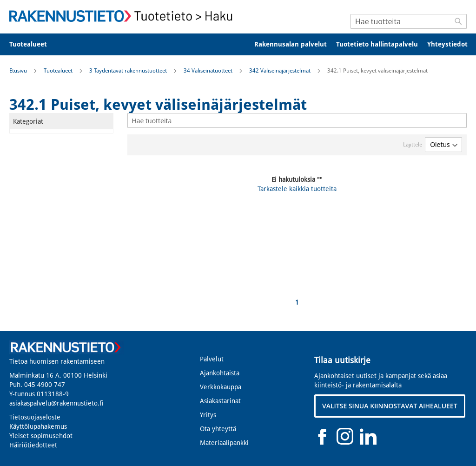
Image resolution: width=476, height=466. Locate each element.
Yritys (208, 415)
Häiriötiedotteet (33, 445)
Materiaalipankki (224, 443)
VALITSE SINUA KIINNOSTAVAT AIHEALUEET (390, 406)
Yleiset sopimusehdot (41, 436)
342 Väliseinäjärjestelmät (281, 71)
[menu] (238, 44)
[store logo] (124, 16)
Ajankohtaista (220, 373)
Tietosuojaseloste (35, 417)
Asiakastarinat (220, 401)
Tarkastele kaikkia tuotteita (297, 189)
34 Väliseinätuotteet (209, 71)
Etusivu (19, 71)
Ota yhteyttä (218, 429)
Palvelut (212, 359)
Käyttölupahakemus (38, 426)
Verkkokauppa (221, 387)
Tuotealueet (59, 71)
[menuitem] (34, 44)
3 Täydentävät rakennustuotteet (129, 71)
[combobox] (409, 21)
